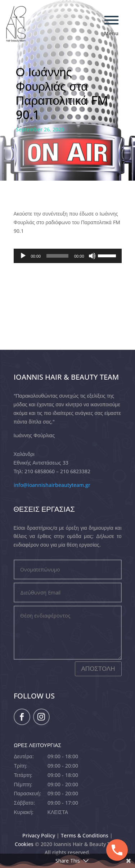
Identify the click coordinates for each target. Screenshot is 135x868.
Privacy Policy (39, 835)
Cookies (24, 844)
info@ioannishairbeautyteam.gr (52, 485)
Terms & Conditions (85, 835)
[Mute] (92, 256)
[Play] (23, 256)
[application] (68, 256)
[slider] (57, 256)
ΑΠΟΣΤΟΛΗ (98, 668)
